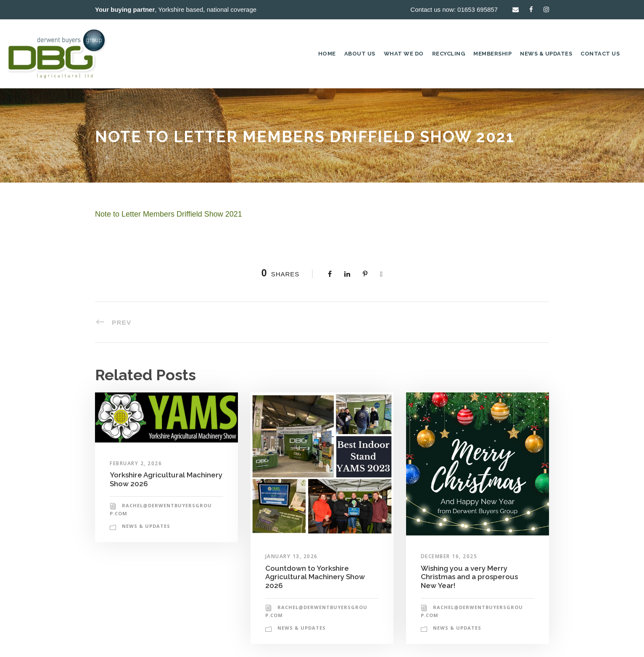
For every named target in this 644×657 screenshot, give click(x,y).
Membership (492, 54)
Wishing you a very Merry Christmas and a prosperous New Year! (469, 577)
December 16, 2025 (449, 556)
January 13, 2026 (292, 556)
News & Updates (546, 54)
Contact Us (600, 54)
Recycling (449, 54)
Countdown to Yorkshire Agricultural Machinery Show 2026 (315, 577)
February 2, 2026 (136, 463)
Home (327, 54)
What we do (404, 54)
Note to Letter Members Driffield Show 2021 (169, 214)
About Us (360, 54)
